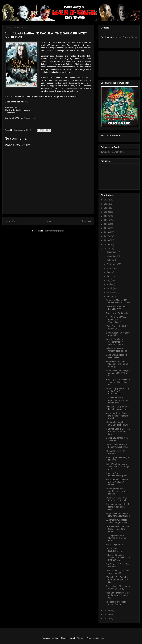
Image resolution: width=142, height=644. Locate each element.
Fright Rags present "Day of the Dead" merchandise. (118, 391)
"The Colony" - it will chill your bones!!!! (117, 572)
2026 (107, 200)
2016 (107, 240)
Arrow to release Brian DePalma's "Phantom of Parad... (118, 416)
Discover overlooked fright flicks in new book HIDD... (118, 507)
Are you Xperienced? (116, 545)
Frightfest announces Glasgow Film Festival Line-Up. (117, 364)
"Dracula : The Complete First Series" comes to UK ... (117, 580)
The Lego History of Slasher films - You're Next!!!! (117, 491)
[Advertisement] (114, 63)
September (112, 264)
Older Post (86, 221)
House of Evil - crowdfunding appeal (117, 474)
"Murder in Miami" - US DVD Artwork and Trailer (118, 301)
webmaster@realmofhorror (125, 37)
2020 (107, 224)
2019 (107, 228)
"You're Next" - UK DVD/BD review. (115, 550)
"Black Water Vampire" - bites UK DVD (117, 308)
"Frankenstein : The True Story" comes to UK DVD (117, 529)
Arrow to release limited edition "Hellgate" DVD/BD (117, 482)
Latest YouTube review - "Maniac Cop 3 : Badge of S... (118, 467)
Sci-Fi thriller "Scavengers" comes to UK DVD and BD (118, 373)
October (110, 260)
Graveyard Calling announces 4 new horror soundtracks (118, 400)
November (112, 256)
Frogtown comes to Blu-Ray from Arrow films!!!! (118, 515)
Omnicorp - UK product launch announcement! (118, 408)
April (109, 284)
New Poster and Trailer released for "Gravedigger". (117, 320)
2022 (107, 216)
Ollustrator (81, 638)
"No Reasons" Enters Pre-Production (118, 565)
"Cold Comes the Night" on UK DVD (117, 327)
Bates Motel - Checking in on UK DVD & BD (118, 587)
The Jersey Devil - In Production (116, 452)
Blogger (101, 638)
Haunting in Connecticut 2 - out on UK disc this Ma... (118, 382)
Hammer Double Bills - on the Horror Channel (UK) (118, 431)
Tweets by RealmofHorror (113, 152)
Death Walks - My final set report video (118, 334)
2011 (107, 619)
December (112, 252)
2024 (107, 208)
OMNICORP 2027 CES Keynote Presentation (117, 499)
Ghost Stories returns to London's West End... (117, 446)
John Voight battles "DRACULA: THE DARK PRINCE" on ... (118, 558)
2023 (107, 212)
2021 (107, 220)
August (110, 268)
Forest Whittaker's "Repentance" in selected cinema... (116, 342)
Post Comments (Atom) (54, 231)
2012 (107, 615)
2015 (107, 244)
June (109, 276)
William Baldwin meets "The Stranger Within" (117, 521)
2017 (107, 236)
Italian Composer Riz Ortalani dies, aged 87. (118, 350)
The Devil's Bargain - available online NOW (117, 424)
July (109, 272)
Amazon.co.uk (30, 118)
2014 (107, 248)
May (109, 280)
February (111, 293)
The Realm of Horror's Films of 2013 (116, 603)
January (110, 297)
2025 (107, 204)
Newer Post (11, 221)
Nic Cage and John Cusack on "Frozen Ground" (116, 538)
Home (49, 221)
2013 (107, 610)
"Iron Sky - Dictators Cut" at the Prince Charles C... (118, 595)
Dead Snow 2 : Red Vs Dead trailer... (117, 356)
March (110, 288)
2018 (107, 232)
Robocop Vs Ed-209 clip (117, 313)
